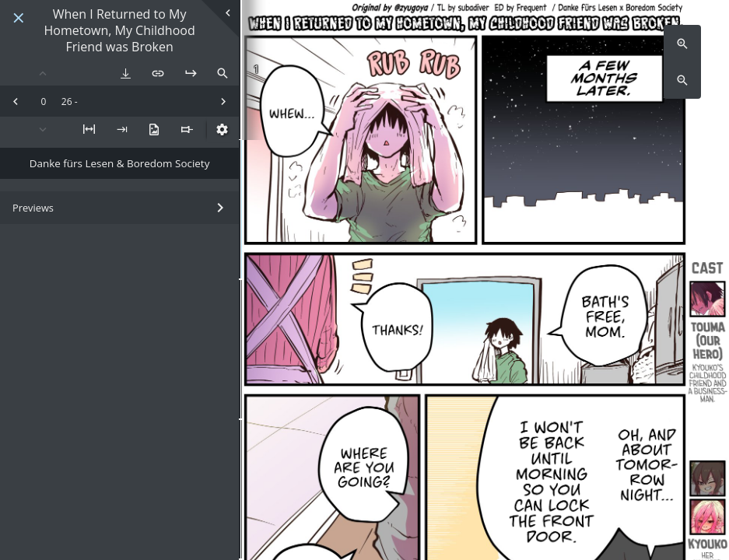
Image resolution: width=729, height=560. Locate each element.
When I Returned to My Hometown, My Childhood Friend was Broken (119, 30)
